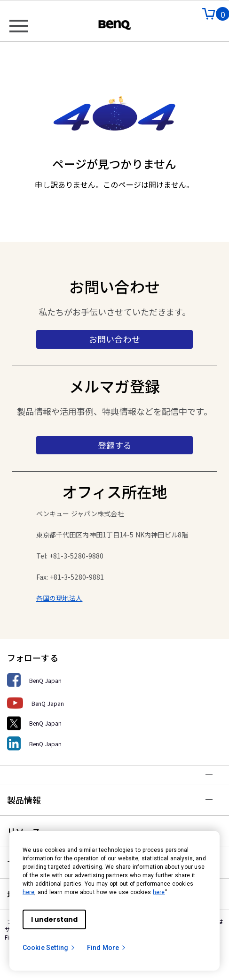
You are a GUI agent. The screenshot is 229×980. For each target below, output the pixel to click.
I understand (54, 919)
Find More (107, 948)
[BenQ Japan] (114, 680)
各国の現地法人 (59, 598)
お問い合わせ (114, 339)
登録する (115, 445)
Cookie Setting (49, 948)
